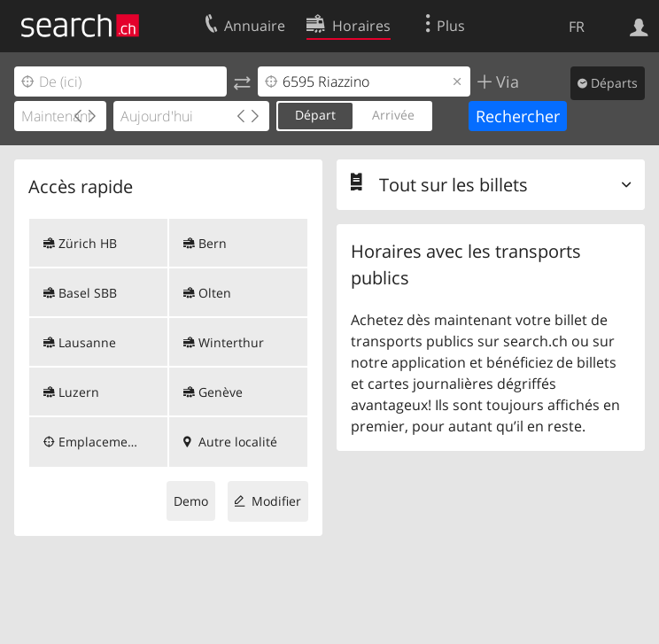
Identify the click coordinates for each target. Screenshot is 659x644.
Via (505, 81)
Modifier (276, 501)
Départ (315, 115)
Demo (191, 501)
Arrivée (393, 115)
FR (577, 27)
